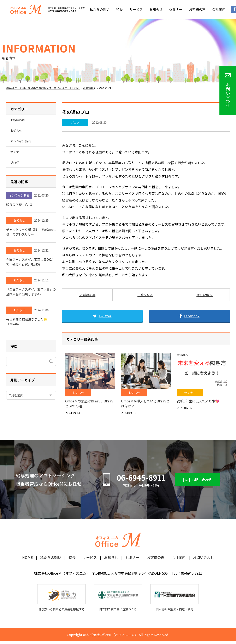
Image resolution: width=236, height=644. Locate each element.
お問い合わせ (202, 480)
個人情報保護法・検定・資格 (175, 598)
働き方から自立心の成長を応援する (61, 598)
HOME (28, 558)
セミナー (176, 9)
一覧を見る (145, 295)
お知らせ (156, 9)
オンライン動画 (20, 141)
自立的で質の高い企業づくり (118, 598)
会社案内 (219, 9)
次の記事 (203, 295)
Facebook (190, 316)
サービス (136, 9)
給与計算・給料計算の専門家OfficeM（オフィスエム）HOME (43, 88)
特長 (119, 9)
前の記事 (89, 295)
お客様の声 (197, 9)
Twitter (102, 316)
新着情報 (88, 88)
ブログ (75, 122)
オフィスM (26, 9)
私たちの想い (100, 9)
